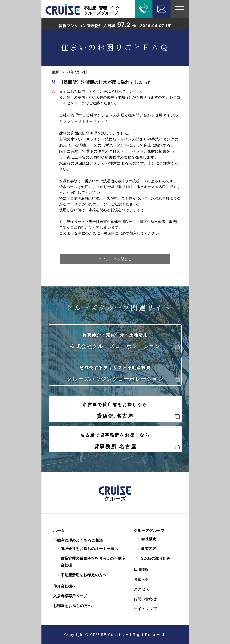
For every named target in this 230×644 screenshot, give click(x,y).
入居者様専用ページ (70, 596)
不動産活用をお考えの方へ (84, 575)
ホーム (59, 531)
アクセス (141, 589)
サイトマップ (145, 609)
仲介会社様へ (65, 586)
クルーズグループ (149, 531)
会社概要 (149, 539)
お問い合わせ (145, 599)
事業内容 (149, 549)
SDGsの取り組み (156, 558)
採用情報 (141, 570)
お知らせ (141, 579)
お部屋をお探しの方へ (72, 606)
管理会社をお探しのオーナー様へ (89, 549)
